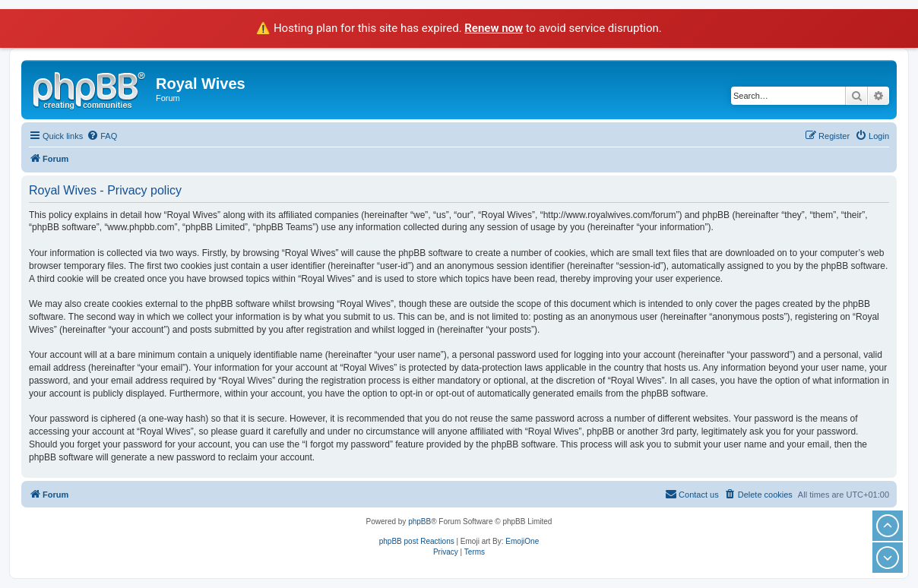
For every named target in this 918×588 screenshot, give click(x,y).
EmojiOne (522, 541)
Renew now (494, 28)
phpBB (419, 522)
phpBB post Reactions (417, 541)
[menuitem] (102, 136)
